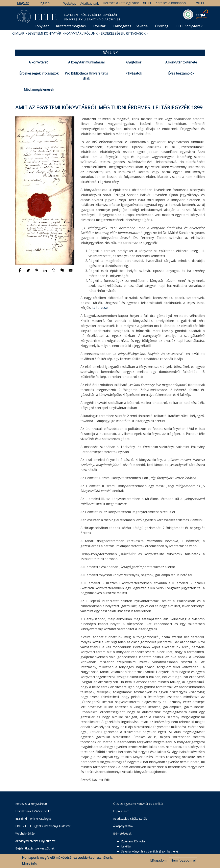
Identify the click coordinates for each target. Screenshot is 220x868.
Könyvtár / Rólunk (81, 33)
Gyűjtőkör (134, 62)
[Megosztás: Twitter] (29, 272)
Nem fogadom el (183, 861)
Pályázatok (134, 73)
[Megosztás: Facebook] (20, 272)
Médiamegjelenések (39, 89)
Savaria (142, 26)
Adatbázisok (90, 3)
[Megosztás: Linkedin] (46, 272)
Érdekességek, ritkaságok (123, 33)
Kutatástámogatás (71, 26)
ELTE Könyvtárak (189, 26)
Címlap (18, 33)
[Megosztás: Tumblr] (54, 272)
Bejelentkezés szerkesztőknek (35, 848)
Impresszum (121, 811)
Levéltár (99, 26)
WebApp (70, 3)
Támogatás (122, 26)
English (44, 3)
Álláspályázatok (123, 826)
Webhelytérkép (25, 833)
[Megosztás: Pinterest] (37, 272)
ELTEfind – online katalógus (33, 819)
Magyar (23, 3)
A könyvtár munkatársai (86, 62)
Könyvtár (42, 26)
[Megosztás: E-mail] (71, 272)
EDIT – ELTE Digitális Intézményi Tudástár (43, 826)
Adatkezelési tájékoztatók (130, 819)
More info (30, 864)
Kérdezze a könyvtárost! (31, 804)
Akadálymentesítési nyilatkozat (35, 841)
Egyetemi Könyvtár (44, 33)
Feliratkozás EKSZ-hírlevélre (33, 811)
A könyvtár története (181, 62)
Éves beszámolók (181, 73)
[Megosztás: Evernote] (63, 272)
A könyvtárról (39, 62)
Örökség (162, 26)
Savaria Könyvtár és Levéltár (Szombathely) (150, 851)
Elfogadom (158, 861)
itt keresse (100, 308)
